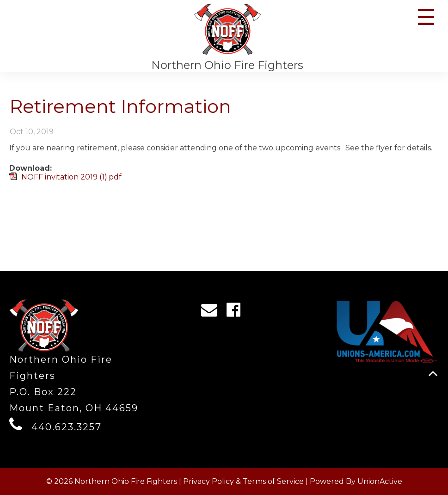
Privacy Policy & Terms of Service (243, 481)
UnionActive (380, 481)
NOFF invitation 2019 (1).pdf (71, 177)
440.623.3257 (67, 427)
